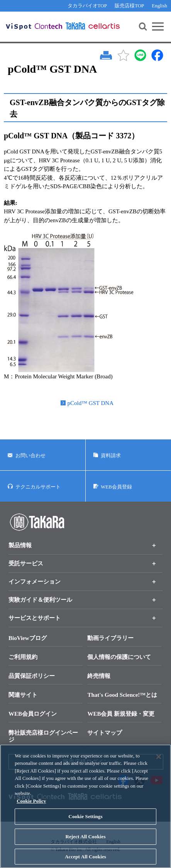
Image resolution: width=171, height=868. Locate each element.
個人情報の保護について (119, 657)
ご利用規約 (23, 657)
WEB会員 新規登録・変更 (121, 714)
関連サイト (23, 695)
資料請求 (111, 455)
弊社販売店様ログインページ (43, 736)
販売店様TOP (129, 6)
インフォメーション (35, 582)
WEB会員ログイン (33, 714)
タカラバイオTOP (87, 6)
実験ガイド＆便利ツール (40, 600)
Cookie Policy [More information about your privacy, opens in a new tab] (31, 809)
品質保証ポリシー (32, 676)
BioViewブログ (28, 638)
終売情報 (99, 676)
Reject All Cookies (85, 844)
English (159, 6)
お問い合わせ (30, 455)
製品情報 (20, 545)
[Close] (159, 764)
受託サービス (26, 563)
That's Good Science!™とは (122, 695)
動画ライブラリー (110, 638)
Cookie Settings (85, 824)
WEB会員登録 (116, 487)
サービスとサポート (35, 618)
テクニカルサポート (38, 487)
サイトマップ (105, 733)
